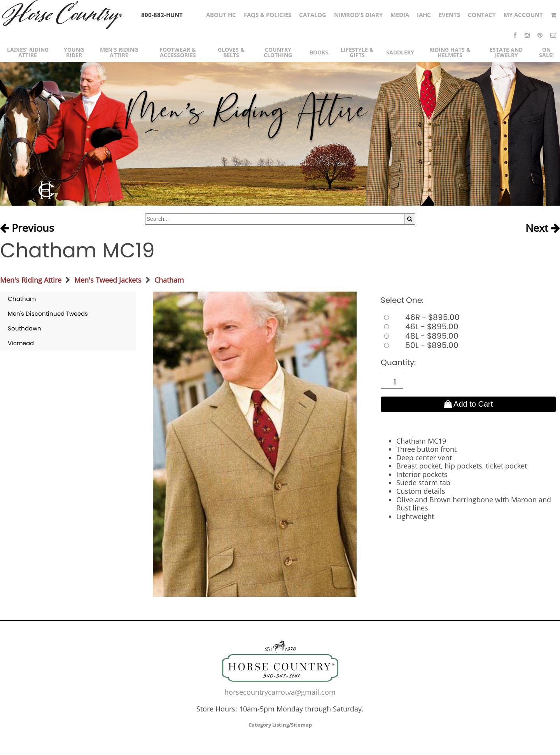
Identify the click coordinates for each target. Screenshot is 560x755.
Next (543, 228)
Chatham (169, 280)
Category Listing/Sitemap (280, 725)
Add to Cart (469, 404)
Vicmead (21, 343)
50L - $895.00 (420, 345)
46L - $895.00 (420, 327)
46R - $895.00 (420, 317)
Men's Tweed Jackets (108, 280)
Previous (27, 228)
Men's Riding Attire (31, 280)
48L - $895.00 (420, 336)
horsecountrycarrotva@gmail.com (280, 692)
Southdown (24, 328)
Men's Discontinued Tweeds (48, 314)
